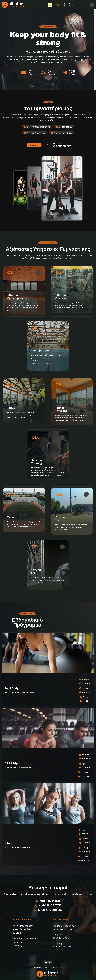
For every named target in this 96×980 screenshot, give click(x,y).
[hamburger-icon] (50, 5)
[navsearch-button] (92, 5)
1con (61, 967)
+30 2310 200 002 (37, 583)
